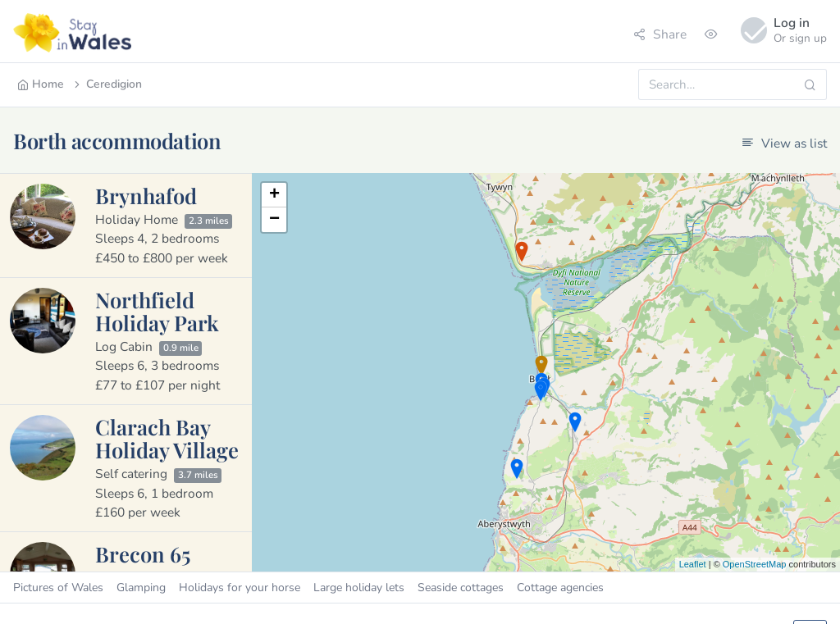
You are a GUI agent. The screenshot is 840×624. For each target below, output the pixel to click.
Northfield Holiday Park (157, 311)
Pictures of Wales (58, 588)
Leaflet (693, 564)
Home (41, 84)
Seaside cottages (461, 588)
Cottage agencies (560, 588)
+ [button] (274, 195)
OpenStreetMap (755, 564)
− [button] (274, 220)
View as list (784, 143)
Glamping (141, 588)
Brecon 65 (143, 553)
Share (660, 34)
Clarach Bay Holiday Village (167, 438)
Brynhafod (146, 195)
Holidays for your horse (240, 588)
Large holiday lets (359, 588)
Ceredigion (107, 84)
